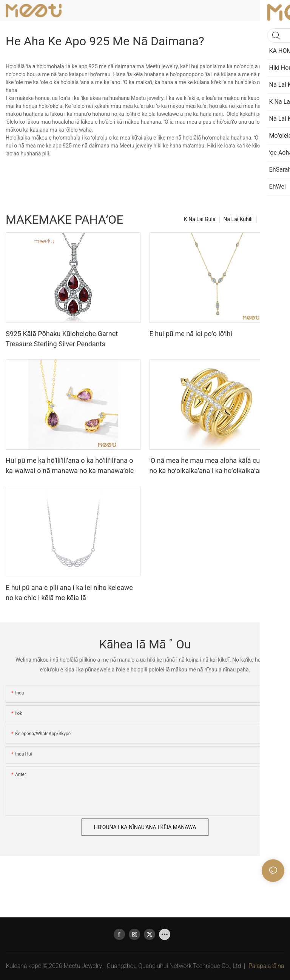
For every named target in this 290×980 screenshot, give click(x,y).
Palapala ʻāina (266, 966)
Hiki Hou (271, 219)
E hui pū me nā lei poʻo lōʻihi (191, 334)
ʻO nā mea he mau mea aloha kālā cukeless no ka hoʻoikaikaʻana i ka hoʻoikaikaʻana (214, 465)
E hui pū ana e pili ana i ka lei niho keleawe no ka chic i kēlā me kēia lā (69, 593)
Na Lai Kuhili (238, 219)
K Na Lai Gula (200, 219)
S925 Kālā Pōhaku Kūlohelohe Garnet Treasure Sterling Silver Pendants (62, 339)
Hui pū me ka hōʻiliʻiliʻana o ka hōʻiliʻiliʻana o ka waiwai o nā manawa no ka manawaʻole (70, 465)
